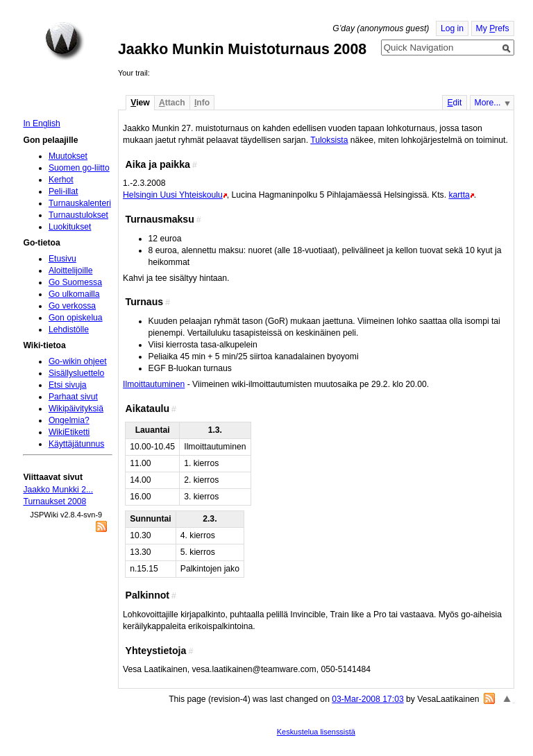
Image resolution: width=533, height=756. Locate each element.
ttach (172, 103)
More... (488, 103)
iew (140, 103)
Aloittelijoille (71, 270)
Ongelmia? (69, 420)
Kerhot (61, 180)
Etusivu (62, 259)
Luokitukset (70, 227)
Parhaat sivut (73, 397)
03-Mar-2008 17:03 (367, 699)
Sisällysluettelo (76, 373)
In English (41, 123)
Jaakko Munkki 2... (58, 490)
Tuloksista (329, 140)
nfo (202, 103)
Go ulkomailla (74, 294)
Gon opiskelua (76, 318)
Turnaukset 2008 (54, 501)
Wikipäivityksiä (76, 409)
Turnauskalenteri (80, 203)
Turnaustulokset (78, 215)
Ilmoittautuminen (154, 384)
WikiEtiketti (69, 432)
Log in (452, 28)
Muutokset (68, 156)
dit (454, 103)
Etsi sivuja (68, 385)
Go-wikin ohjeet (78, 361)
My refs (493, 28)
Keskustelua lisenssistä (316, 732)
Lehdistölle (69, 329)
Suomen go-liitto (79, 168)
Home (65, 41)
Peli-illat (64, 191)
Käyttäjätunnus (76, 444)
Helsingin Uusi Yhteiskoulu (173, 195)
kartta (459, 195)
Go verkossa (72, 306)
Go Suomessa (75, 282)
